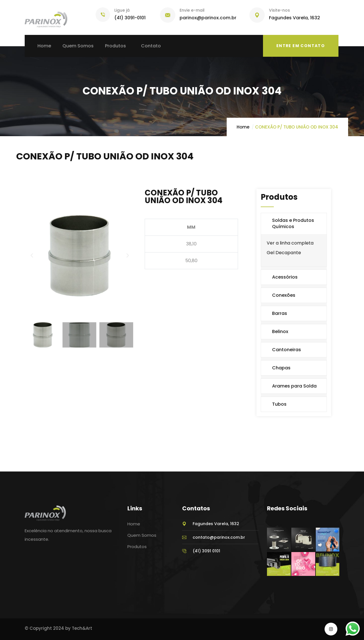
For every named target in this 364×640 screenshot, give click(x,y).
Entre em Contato (301, 46)
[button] (32, 256)
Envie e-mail (192, 10)
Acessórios (285, 277)
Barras (280, 313)
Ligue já (122, 10)
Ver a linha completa (290, 243)
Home (243, 127)
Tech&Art (82, 628)
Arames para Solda (294, 386)
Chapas (281, 368)
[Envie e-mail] (168, 15)
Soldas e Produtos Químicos (293, 223)
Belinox (280, 331)
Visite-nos (279, 10)
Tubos (279, 404)
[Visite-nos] (257, 15)
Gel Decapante (284, 253)
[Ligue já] (103, 15)
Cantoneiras (287, 350)
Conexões (284, 295)
